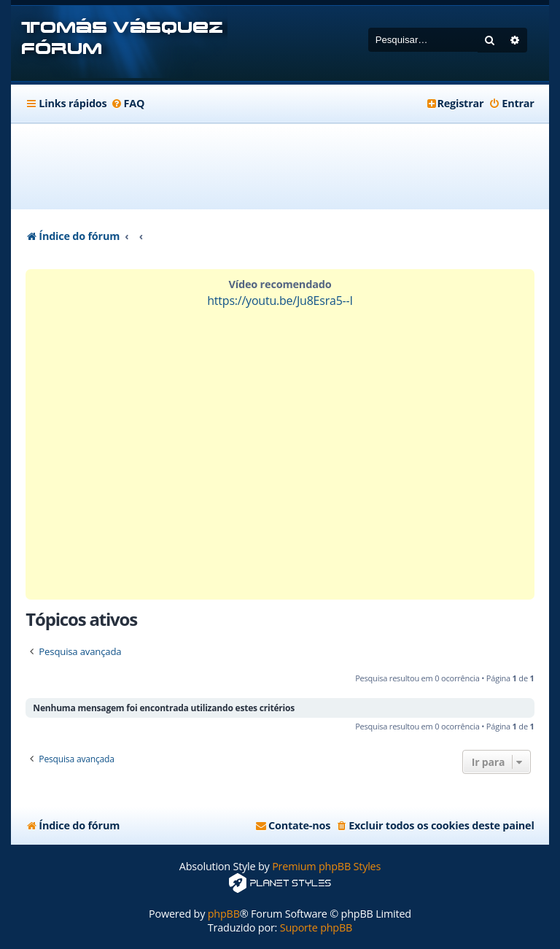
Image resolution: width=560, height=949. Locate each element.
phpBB (224, 914)
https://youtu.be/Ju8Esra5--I (280, 301)
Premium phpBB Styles (326, 866)
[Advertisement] (291, 166)
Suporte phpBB (316, 927)
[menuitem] (127, 104)
